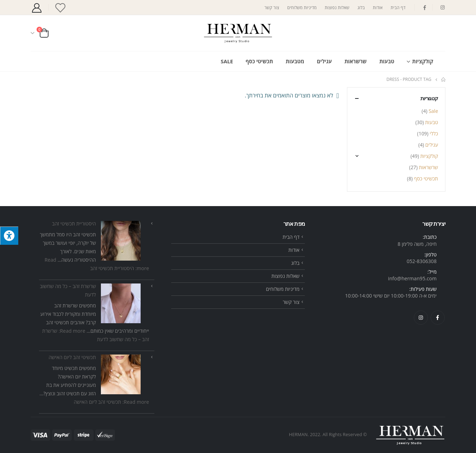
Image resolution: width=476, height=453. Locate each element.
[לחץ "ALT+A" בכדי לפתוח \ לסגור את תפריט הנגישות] (9, 236)
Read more (111, 402)
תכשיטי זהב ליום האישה (72, 357)
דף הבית (398, 7)
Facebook (438, 318)
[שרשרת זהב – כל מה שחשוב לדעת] (121, 303)
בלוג (361, 7)
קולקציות (423, 61)
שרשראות (356, 61)
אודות (378, 7)
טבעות (387, 61)
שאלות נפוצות (337, 7)
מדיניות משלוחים (302, 7)
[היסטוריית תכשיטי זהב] (121, 241)
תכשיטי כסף (259, 61)
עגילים (324, 61)
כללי (434, 133)
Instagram (421, 318)
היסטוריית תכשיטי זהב (74, 224)
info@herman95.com (412, 278)
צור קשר (272, 7)
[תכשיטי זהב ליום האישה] (121, 374)
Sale (227, 61)
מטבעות (295, 61)
